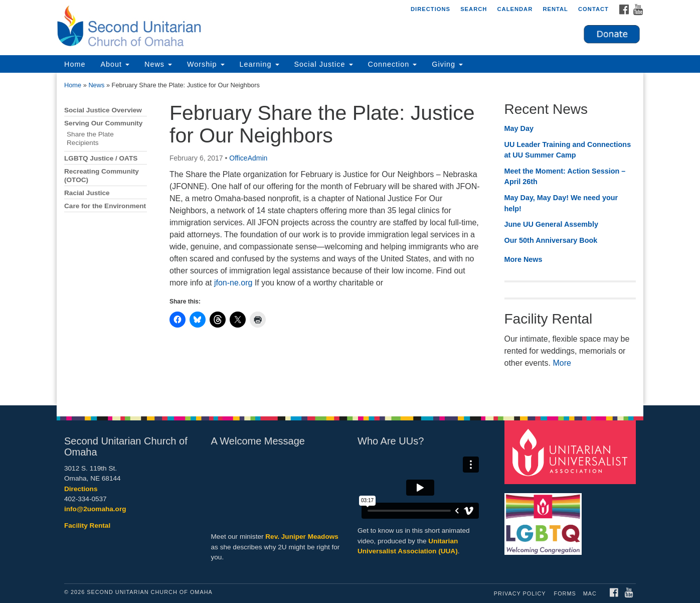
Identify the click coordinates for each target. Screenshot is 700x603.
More (562, 363)
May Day (519, 128)
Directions (430, 9)
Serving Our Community (103, 123)
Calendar (515, 9)
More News (523, 259)
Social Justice (324, 64)
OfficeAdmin (248, 158)
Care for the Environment (105, 206)
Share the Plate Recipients (90, 138)
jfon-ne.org (233, 283)
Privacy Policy (520, 593)
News (158, 64)
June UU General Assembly (551, 224)
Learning (259, 64)
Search (474, 9)
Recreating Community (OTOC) (102, 176)
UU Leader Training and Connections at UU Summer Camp (568, 150)
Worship (206, 64)
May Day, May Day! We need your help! (561, 203)
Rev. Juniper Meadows (302, 537)
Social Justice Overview (103, 110)
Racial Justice (87, 193)
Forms (565, 593)
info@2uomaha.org (95, 509)
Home (75, 64)
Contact (593, 9)
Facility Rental (87, 525)
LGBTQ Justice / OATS (101, 158)
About (115, 64)
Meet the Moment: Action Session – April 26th (565, 177)
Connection (393, 64)
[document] (350, 239)
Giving (447, 64)
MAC (590, 593)
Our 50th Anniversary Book (551, 240)
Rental (555, 9)
